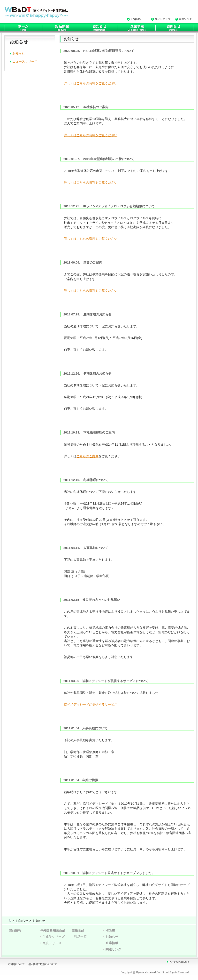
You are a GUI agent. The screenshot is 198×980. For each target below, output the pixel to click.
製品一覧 (80, 937)
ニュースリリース (25, 61)
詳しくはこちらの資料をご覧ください (91, 83)
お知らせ (19, 53)
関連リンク (113, 949)
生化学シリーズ (54, 937)
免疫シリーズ (52, 943)
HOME (110, 930)
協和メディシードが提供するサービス (91, 704)
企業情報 (112, 943)
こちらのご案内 (88, 456)
